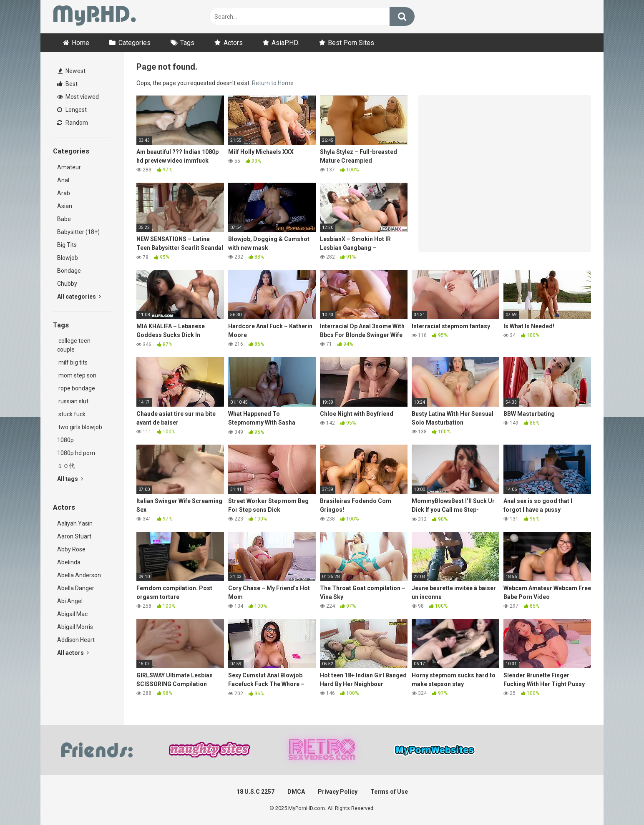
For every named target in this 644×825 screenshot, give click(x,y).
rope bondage (76, 388)
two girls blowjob (80, 427)
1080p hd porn (76, 453)
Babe (64, 219)
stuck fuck (71, 414)
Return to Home (273, 83)
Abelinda (69, 562)
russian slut (73, 401)
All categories (79, 297)
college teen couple (74, 345)
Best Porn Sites (351, 43)
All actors (73, 653)
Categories (135, 43)
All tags (70, 479)
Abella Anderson (79, 575)
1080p (65, 440)
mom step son (77, 375)
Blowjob (68, 258)
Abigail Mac (72, 614)
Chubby (67, 284)
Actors (233, 43)
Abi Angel (70, 601)
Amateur (69, 167)
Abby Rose (71, 549)
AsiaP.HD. (285, 43)
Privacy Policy (338, 792)
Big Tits (67, 245)
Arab (64, 193)
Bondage (69, 271)
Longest (72, 110)
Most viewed (78, 97)
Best (67, 84)
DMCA (296, 792)
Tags (187, 43)
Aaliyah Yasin (75, 523)
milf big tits (72, 362)
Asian (65, 206)
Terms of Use (389, 792)
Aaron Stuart (74, 536)
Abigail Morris (75, 627)
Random (73, 123)
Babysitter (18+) (78, 232)
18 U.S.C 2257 (255, 792)
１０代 (66, 466)
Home (80, 43)
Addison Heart (76, 640)
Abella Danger (76, 588)
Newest (72, 71)
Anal (63, 180)
